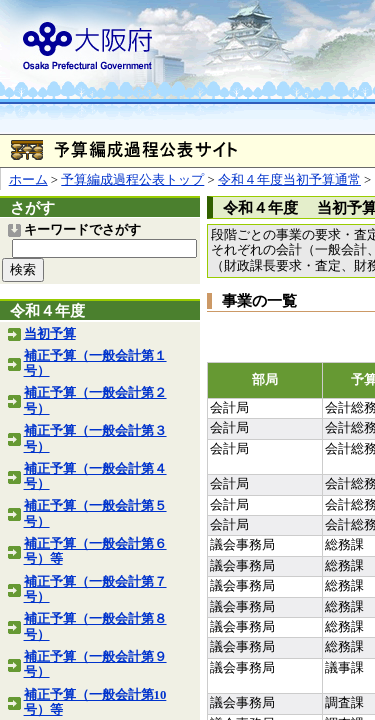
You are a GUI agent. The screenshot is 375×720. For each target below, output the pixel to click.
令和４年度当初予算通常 (289, 180)
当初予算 (50, 334)
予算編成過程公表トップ (132, 180)
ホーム (28, 180)
